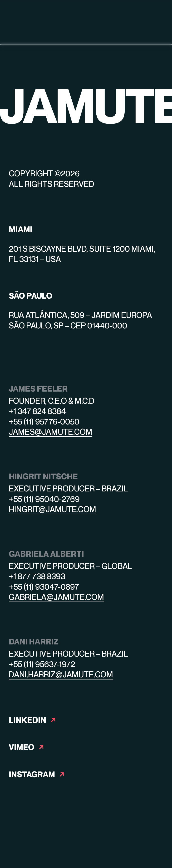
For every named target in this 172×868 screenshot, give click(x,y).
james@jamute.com (51, 432)
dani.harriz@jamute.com (61, 674)
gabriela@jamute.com (56, 597)
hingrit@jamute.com (52, 509)
